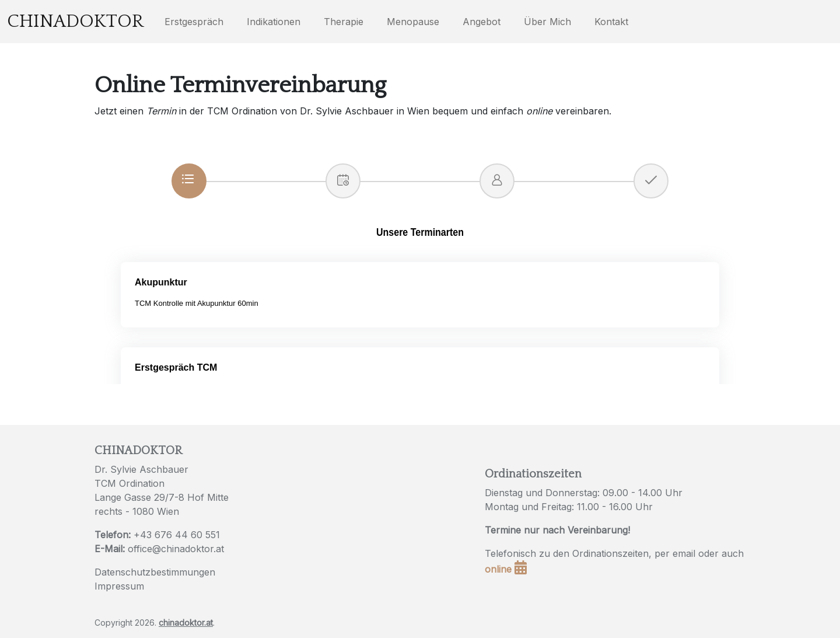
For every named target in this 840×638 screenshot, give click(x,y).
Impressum (119, 586)
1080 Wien (156, 511)
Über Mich (547, 22)
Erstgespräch (194, 22)
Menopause (413, 22)
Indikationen (274, 22)
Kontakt (611, 22)
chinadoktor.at (186, 623)
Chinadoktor (75, 21)
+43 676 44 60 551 (177, 535)
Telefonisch (510, 553)
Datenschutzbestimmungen (155, 572)
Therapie (344, 22)
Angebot (482, 22)
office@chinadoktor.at (176, 549)
